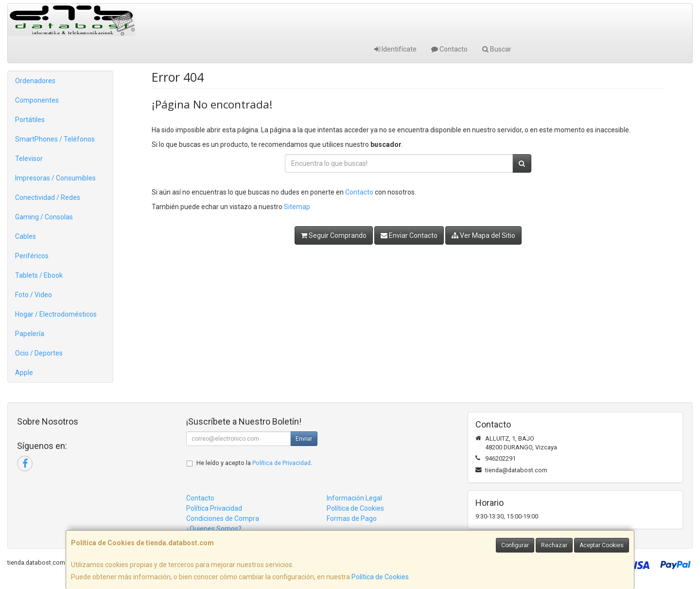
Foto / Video (34, 295)
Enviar (304, 439)
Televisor (29, 159)
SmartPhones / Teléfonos (55, 139)
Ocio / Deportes (39, 353)
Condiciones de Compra (223, 518)
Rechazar (554, 545)
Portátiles (30, 120)
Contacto (449, 49)
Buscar (497, 49)
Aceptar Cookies (602, 545)
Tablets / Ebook (39, 275)
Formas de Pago (352, 518)
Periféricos (32, 256)
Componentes (37, 100)
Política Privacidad (214, 508)
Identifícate (395, 49)
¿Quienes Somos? (214, 529)
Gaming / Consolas (44, 217)
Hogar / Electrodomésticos (56, 314)
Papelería (30, 334)
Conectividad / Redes (48, 197)
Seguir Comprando (334, 235)
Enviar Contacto (409, 235)
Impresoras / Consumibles (55, 178)
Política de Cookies (380, 577)
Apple (24, 373)
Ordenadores (35, 81)
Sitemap (297, 207)
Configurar (515, 545)
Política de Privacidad (281, 463)
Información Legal (354, 498)
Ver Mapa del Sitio (483, 235)
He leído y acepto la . (254, 463)
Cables (26, 236)
